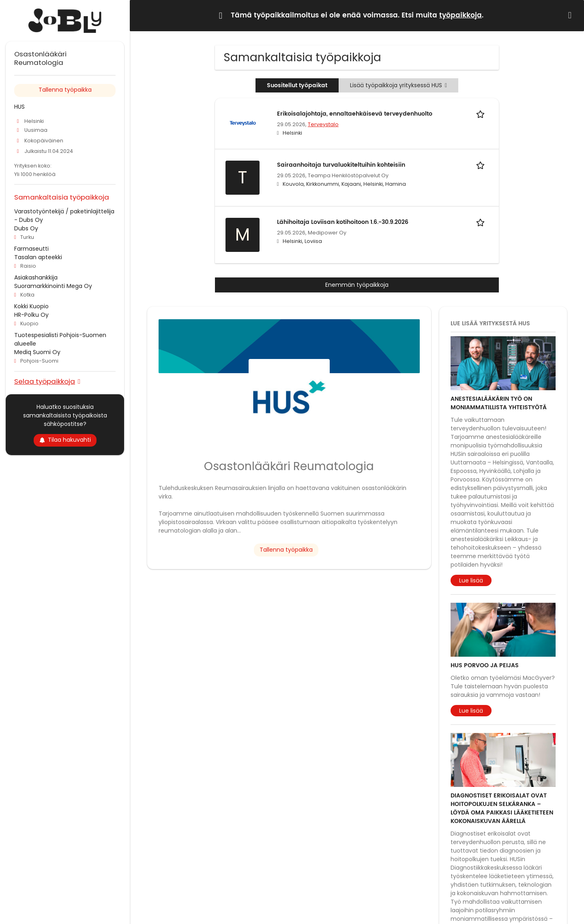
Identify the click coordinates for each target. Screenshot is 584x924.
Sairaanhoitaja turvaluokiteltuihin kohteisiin (341, 165)
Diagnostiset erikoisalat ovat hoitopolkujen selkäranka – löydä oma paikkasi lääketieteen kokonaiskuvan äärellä (502, 808)
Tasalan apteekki (38, 257)
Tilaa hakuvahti (65, 440)
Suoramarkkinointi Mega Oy (53, 286)
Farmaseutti (31, 249)
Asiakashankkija (36, 277)
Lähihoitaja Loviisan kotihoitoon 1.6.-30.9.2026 (343, 222)
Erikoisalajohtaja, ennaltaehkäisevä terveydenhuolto (355, 114)
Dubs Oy (26, 228)
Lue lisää (471, 580)
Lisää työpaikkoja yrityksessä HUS (398, 85)
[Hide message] (571, 15)
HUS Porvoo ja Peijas (485, 665)
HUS (19, 107)
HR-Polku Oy (31, 315)
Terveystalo (323, 124)
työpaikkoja (461, 15)
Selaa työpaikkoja (45, 381)
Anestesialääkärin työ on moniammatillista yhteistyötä (499, 403)
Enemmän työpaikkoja (357, 285)
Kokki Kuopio (31, 306)
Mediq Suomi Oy (37, 352)
